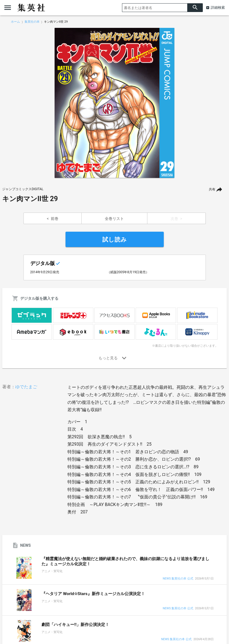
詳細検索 (218, 8)
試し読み (115, 240)
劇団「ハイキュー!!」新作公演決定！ (75, 625)
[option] (115, 103)
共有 (212, 189)
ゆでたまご (26, 387)
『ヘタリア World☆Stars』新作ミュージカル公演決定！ (93, 594)
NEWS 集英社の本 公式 (178, 579)
